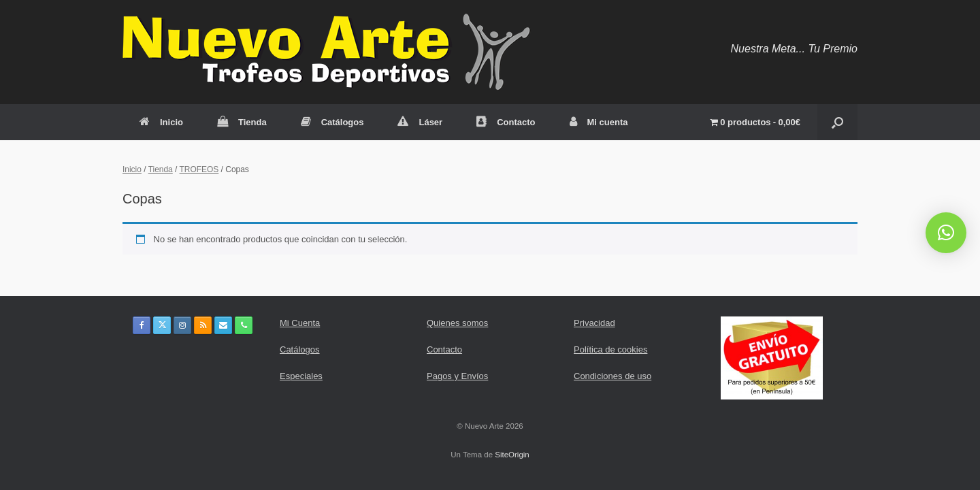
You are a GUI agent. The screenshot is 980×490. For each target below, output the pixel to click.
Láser (420, 122)
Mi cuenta (599, 122)
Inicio (161, 122)
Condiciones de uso (612, 376)
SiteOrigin (512, 455)
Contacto (506, 122)
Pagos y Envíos (457, 376)
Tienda (242, 122)
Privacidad (594, 323)
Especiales (301, 376)
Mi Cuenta (300, 323)
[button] (837, 122)
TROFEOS (199, 169)
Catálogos (332, 122)
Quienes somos (457, 323)
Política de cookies (610, 349)
